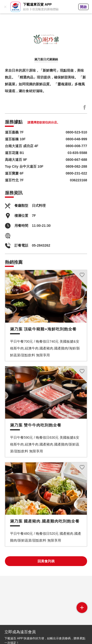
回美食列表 (46, 561)
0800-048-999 (76, 139)
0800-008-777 (76, 146)
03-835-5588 (77, 153)
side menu (82, 608)
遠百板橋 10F (15, 139)
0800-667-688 (76, 160)
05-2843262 (41, 245)
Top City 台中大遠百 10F (24, 166)
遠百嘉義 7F (14, 132)
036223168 (79, 180)
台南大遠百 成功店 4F (22, 146)
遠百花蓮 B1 (14, 153)
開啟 (83, 7)
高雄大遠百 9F (16, 160)
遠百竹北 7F (14, 180)
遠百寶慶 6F (14, 173)
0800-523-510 (76, 132)
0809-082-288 (76, 166)
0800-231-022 (76, 173)
